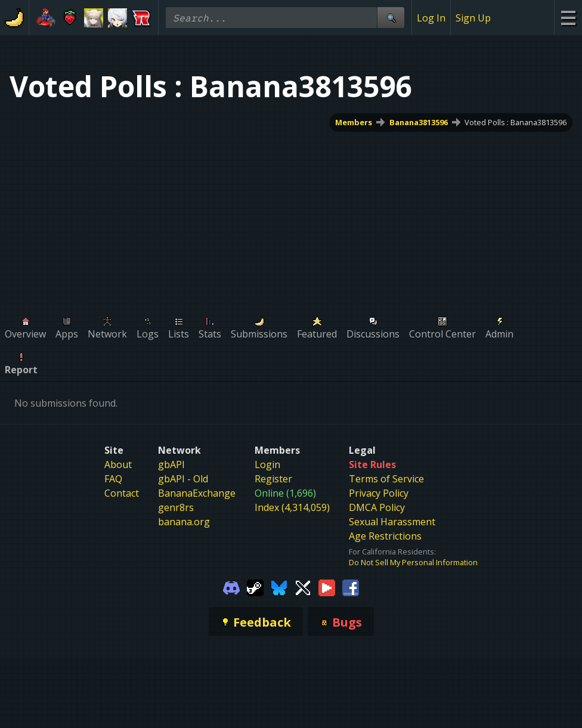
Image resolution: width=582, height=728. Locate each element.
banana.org (184, 522)
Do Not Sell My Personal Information (413, 562)
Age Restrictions (385, 536)
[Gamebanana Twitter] (303, 587)
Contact (122, 493)
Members (354, 122)
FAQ (113, 479)
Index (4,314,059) (292, 507)
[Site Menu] (568, 18)
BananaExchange (197, 493)
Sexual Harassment (392, 522)
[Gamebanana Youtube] (327, 587)
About (118, 464)
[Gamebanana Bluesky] (279, 587)
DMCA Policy (377, 507)
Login (267, 464)
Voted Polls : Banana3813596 (516, 122)
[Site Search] (391, 18)
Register (273, 479)
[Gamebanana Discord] (231, 587)
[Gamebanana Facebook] (351, 587)
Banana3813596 (419, 122)
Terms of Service (386, 479)
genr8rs (176, 507)
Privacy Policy (379, 493)
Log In (431, 18)
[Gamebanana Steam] (255, 587)
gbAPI (171, 464)
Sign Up (473, 18)
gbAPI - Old (183, 479)
